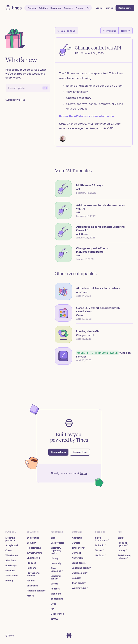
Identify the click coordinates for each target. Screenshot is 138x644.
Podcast (55, 589)
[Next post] (126, 31)
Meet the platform (10, 539)
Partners (31, 568)
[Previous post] (110, 31)
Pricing (9, 581)
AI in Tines (11, 561)
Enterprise (32, 586)
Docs (53, 604)
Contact (76, 553)
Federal (31, 581)
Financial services (36, 591)
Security (31, 543)
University (56, 563)
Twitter (99, 550)
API (52, 609)
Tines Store (79, 548)
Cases (9, 551)
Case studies (57, 543)
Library (54, 558)
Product (31, 563)
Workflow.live (80, 588)
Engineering (33, 558)
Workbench (12, 556)
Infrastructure (34, 553)
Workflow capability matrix (56, 551)
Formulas (10, 571)
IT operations (34, 548)
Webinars (56, 594)
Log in (83, 473)
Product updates (123, 544)
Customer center (56, 577)
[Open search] (88, 8)
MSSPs (30, 596)
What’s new (12, 576)
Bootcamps (57, 599)
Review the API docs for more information (86, 116)
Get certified (57, 614)
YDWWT (55, 619)
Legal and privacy (81, 568)
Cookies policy (80, 573)
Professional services (33, 574)
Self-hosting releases (125, 557)
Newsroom (78, 558)
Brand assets (79, 563)
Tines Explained (57, 570)
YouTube (100, 555)
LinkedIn (100, 545)
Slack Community (102, 539)
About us (77, 538)
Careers (76, 543)
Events (54, 584)
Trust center (79, 583)
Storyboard (12, 545)
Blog (53, 538)
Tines (11, 636)
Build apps (11, 566)
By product (33, 538)
